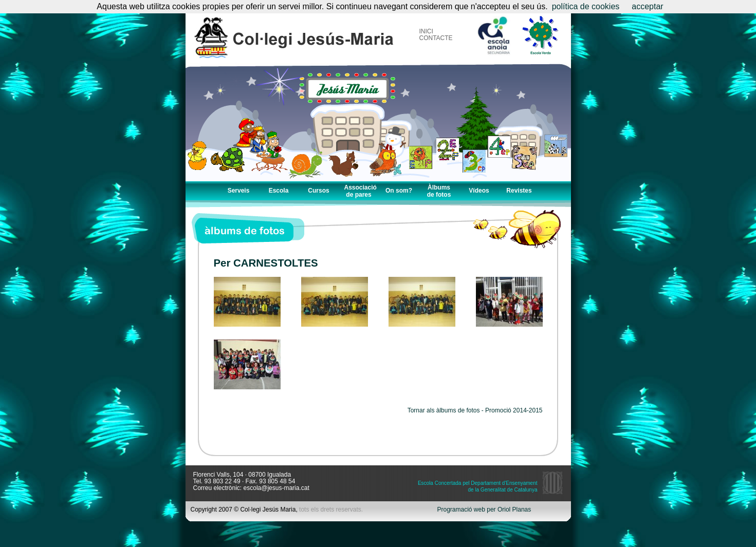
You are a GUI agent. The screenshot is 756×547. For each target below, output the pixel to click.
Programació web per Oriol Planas (484, 510)
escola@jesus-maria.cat (276, 488)
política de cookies (586, 6)
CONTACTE (436, 38)
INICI (426, 31)
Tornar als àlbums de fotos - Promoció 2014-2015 (475, 411)
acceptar (647, 6)
